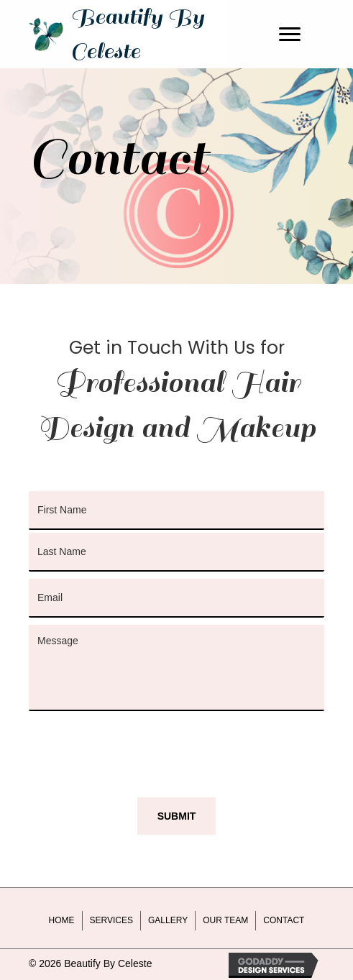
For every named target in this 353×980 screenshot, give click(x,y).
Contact (284, 920)
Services (111, 920)
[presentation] (138, 746)
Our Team (225, 920)
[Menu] (290, 35)
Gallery (168, 920)
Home (62, 920)
